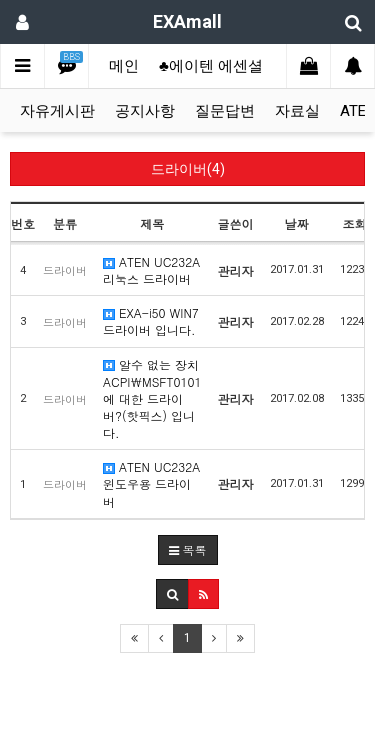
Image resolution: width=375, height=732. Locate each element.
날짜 (297, 223)
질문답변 (225, 111)
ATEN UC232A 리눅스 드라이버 (151, 270)
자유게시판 (57, 111)
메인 (124, 66)
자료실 (297, 111)
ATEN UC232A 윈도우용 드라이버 (151, 483)
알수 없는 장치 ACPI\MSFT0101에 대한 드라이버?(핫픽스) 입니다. (152, 399)
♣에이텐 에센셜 (211, 66)
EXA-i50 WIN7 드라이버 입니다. (151, 321)
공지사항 (145, 111)
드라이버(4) (188, 169)
